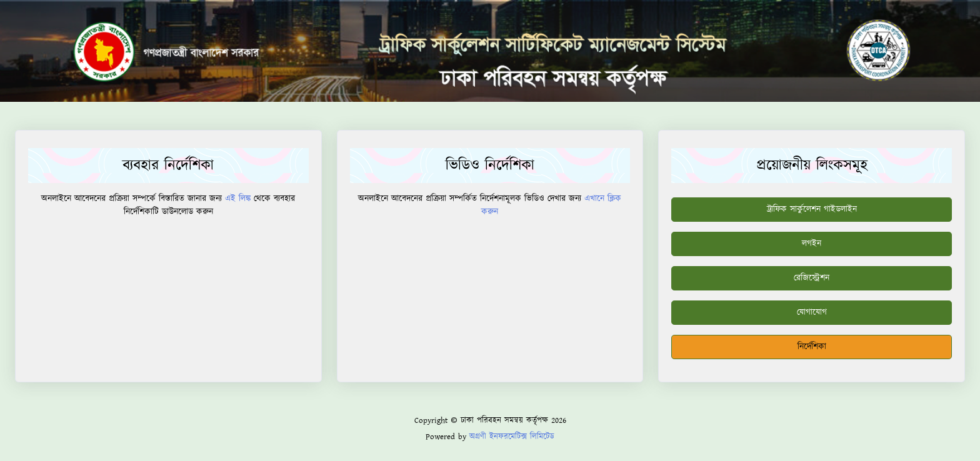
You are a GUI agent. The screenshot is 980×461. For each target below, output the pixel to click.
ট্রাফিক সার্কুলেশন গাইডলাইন (812, 209)
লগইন (812, 244)
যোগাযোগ (812, 312)
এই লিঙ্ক (238, 199)
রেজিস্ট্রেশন (812, 278)
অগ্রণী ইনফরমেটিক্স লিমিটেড (512, 437)
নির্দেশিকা (812, 347)
